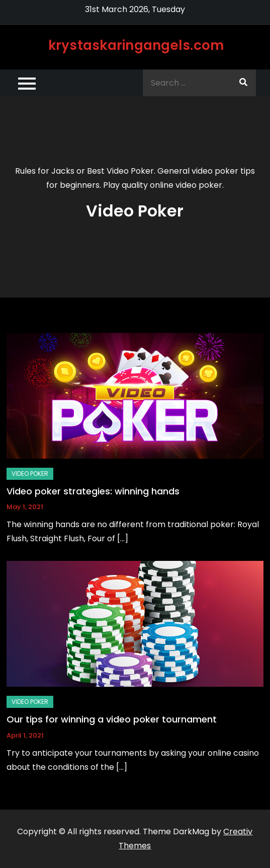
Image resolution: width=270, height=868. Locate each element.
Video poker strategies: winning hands (93, 491)
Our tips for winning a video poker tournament (112, 719)
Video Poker (30, 474)
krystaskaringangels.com (136, 45)
